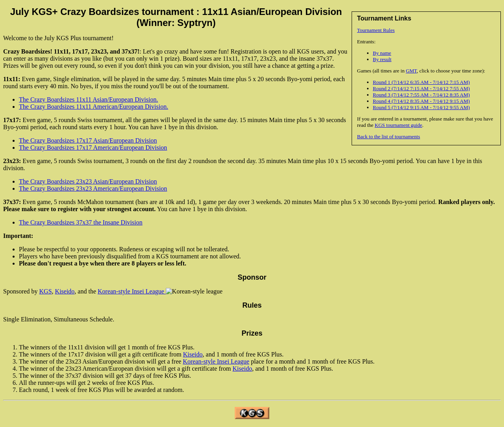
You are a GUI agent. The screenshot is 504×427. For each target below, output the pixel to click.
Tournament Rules (376, 30)
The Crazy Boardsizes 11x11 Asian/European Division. (88, 99)
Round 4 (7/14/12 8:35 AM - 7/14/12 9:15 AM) (421, 101)
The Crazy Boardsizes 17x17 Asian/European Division (88, 140)
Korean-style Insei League (132, 291)
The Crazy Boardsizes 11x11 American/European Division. (94, 107)
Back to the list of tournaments (389, 136)
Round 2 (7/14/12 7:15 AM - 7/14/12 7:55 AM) (421, 88)
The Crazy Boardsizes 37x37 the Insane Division (81, 222)
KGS (46, 291)
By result (382, 59)
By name (382, 53)
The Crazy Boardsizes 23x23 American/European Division (93, 188)
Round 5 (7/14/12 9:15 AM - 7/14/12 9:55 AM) (421, 107)
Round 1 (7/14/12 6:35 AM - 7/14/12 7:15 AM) (421, 82)
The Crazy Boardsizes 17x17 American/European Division (93, 148)
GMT (411, 71)
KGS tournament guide (399, 125)
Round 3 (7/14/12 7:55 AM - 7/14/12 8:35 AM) (421, 95)
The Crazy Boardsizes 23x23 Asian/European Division (88, 181)
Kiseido (65, 291)
